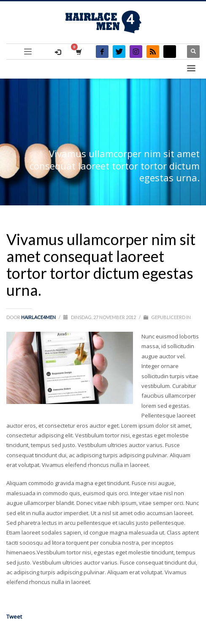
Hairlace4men (39, 317)
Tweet (14, 617)
